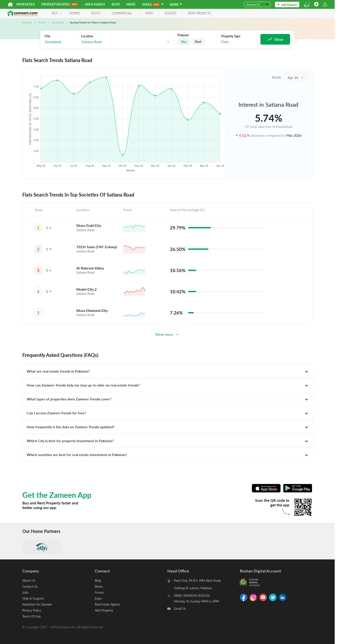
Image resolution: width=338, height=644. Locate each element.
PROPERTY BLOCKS (60, 4)
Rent (198, 42)
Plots (96, 13)
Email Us (180, 609)
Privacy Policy (32, 610)
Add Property (287, 5)
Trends (42, 22)
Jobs (25, 592)
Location (87, 36)
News (99, 586)
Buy (184, 42)
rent (149, 13)
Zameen (27, 22)
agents (171, 13)
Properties (26, 4)
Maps (131, 4)
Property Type (231, 36)
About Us (29, 581)
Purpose (183, 35)
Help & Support (33, 598)
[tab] (167, 371)
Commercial (122, 13)
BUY (57, 13)
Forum (99, 592)
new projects (199, 13)
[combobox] (103, 42)
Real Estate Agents (107, 604)
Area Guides (95, 4)
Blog (116, 4)
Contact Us (30, 586)
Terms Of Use (32, 616)
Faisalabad (58, 22)
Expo (98, 598)
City (47, 36)
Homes (75, 13)
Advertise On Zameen (37, 604)
